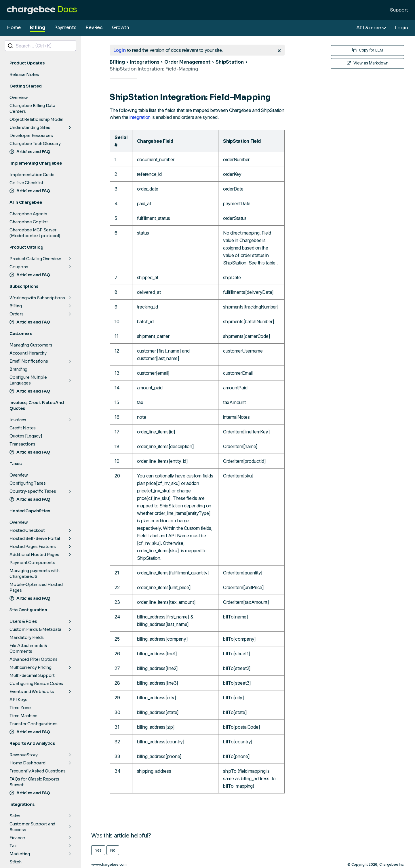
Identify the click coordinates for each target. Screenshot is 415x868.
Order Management (187, 62)
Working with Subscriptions (37, 298)
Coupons (19, 267)
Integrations (144, 62)
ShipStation (230, 62)
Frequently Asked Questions (38, 771)
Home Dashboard (27, 763)
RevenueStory (24, 755)
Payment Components (32, 563)
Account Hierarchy (28, 353)
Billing (37, 27)
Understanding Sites (30, 127)
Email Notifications (29, 361)
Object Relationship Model (36, 119)
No (113, 850)
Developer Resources (31, 136)
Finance (17, 838)
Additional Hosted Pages (34, 555)
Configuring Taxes (28, 483)
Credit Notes (23, 428)
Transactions (22, 444)
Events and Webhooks (32, 692)
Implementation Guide (32, 175)
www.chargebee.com (109, 864)
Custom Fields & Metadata (35, 629)
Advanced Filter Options (33, 659)
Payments (65, 27)
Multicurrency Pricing (31, 667)
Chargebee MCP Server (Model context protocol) (35, 233)
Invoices (18, 420)
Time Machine (23, 716)
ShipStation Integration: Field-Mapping (154, 69)
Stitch (16, 862)
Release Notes (24, 75)
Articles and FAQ (30, 152)
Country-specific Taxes (33, 491)
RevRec (94, 27)
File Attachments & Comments (28, 648)
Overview (19, 98)
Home (14, 27)
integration (140, 117)
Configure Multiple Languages (28, 380)
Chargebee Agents (28, 214)
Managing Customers (31, 345)
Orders (17, 314)
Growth (121, 27)
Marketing (20, 854)
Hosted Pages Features (33, 547)
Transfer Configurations (33, 724)
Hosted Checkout (27, 530)
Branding (18, 369)
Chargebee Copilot (29, 222)
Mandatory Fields (27, 637)
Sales (15, 816)
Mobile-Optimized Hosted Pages (36, 587)
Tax (13, 846)
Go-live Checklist (26, 183)
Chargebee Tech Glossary (35, 144)
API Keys (18, 700)
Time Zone (20, 708)
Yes (98, 850)
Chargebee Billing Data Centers (32, 108)
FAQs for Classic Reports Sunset (34, 782)
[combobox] (40, 46)
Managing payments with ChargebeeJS (35, 574)
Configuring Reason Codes (36, 684)
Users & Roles (23, 621)
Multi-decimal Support (32, 675)
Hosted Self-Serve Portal (35, 538)
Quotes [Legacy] (26, 436)
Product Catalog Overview (35, 259)
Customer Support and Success (32, 827)
